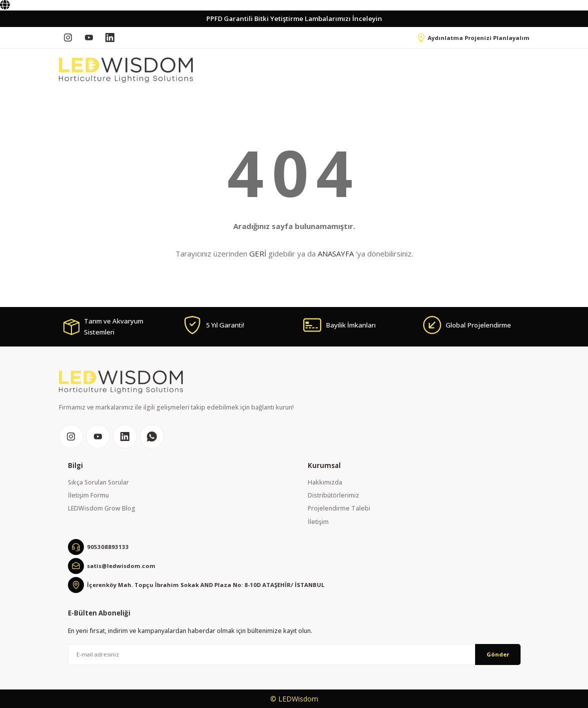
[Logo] (126, 70)
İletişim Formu (88, 495)
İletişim (318, 522)
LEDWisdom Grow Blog (102, 508)
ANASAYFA (336, 253)
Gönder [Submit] (498, 654)
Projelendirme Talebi (339, 508)
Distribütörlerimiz (333, 495)
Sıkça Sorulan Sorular (98, 482)
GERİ (258, 253)
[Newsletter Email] (294, 654)
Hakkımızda (325, 482)
